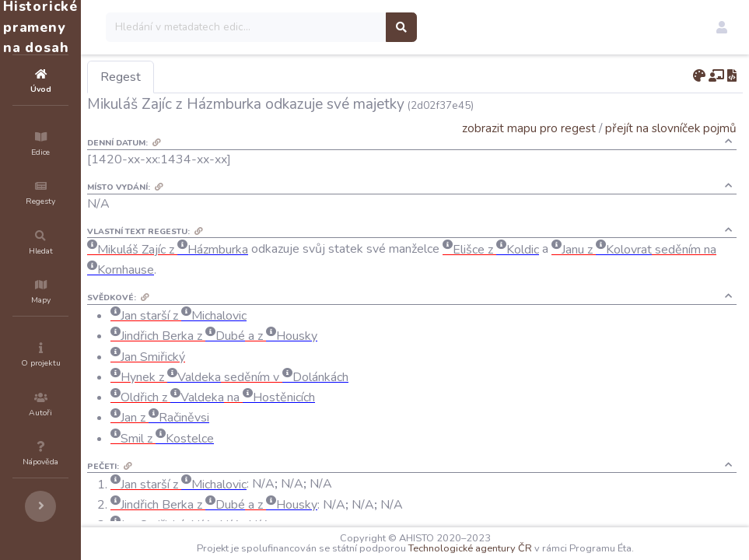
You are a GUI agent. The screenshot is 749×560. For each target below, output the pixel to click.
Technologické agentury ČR (517, 548)
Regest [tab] (214, 77)
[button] (722, 27)
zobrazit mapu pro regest (529, 128)
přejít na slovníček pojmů (671, 128)
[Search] (339, 27)
